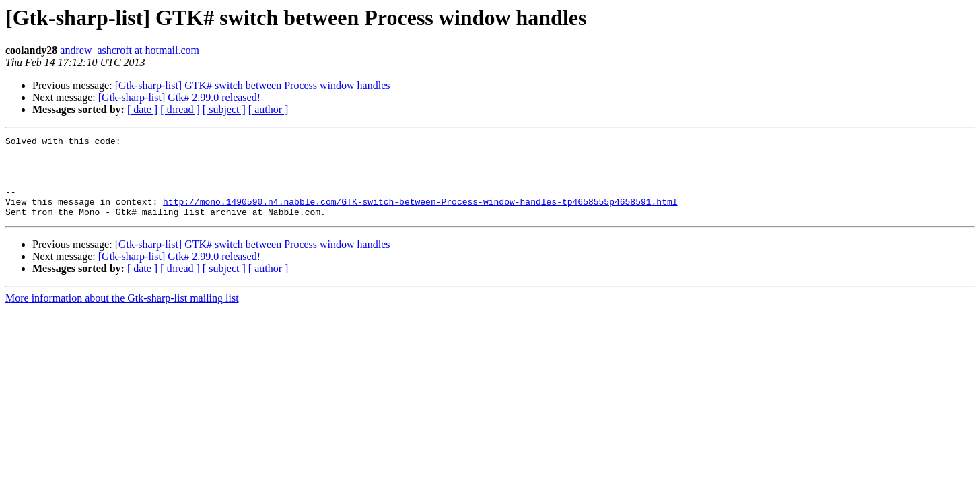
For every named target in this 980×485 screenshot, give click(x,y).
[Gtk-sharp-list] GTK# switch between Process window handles (253, 85)
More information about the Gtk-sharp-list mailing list (122, 314)
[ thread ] (180, 109)
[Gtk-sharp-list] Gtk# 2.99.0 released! (179, 97)
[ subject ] (224, 109)
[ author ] (269, 109)
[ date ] (142, 109)
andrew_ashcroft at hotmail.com (130, 50)
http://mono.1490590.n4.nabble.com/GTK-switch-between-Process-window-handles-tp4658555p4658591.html (420, 216)
